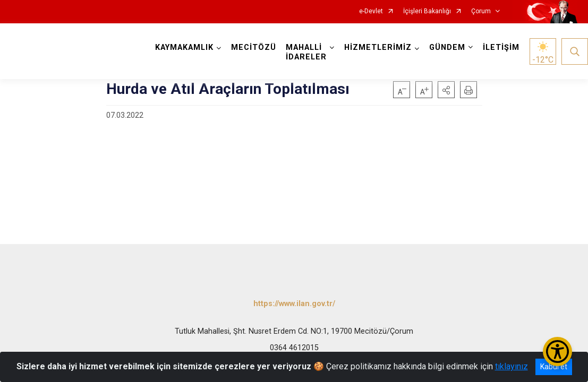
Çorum (481, 11)
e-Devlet (371, 11)
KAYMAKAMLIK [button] (184, 47)
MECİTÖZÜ (254, 47)
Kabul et (554, 367)
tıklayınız (512, 366)
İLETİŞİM (501, 47)
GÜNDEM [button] (447, 47)
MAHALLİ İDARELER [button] (306, 52)
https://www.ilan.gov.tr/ (294, 304)
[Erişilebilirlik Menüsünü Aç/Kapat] (557, 351)
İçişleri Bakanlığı (427, 11)
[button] (446, 90)
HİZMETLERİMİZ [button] (378, 47)
